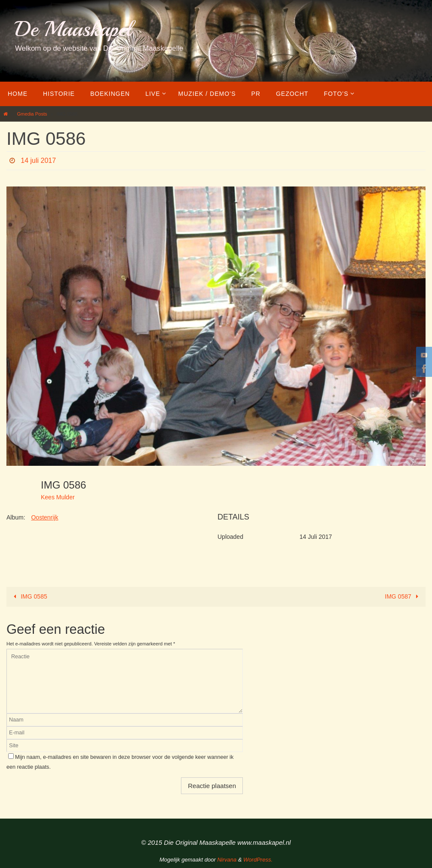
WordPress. (258, 860)
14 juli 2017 (38, 160)
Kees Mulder (58, 497)
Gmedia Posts (32, 114)
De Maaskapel (73, 29)
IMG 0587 (403, 596)
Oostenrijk (44, 517)
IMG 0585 (29, 596)
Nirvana (227, 860)
